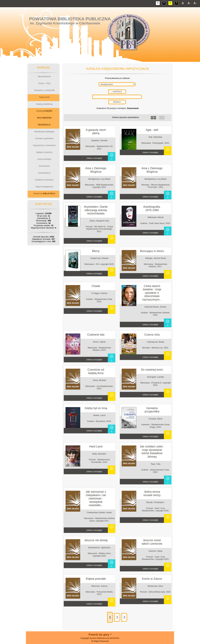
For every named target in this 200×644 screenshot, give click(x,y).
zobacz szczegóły (94, 158)
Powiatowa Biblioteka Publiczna (70, 19)
